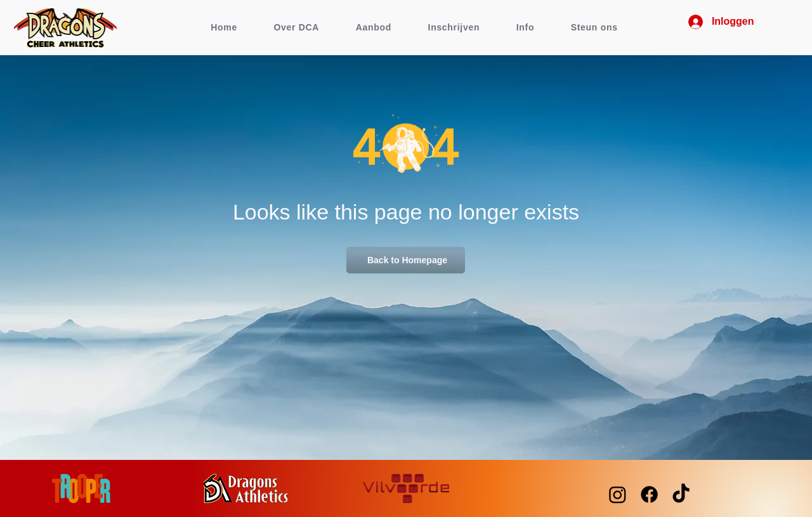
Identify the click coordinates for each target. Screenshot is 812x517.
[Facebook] (649, 494)
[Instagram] (618, 494)
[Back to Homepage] (406, 260)
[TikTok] (681, 494)
